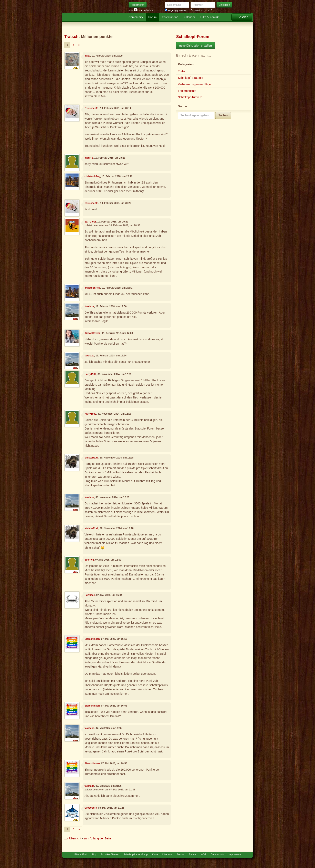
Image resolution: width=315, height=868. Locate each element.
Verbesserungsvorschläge (194, 84)
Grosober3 (91, 808)
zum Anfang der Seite (97, 838)
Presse (180, 855)
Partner (193, 855)
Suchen (223, 115)
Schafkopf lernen (110, 855)
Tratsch (71, 37)
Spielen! (243, 17)
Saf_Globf (90, 222)
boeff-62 (89, 560)
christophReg (92, 176)
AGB (204, 855)
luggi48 (89, 158)
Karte (155, 855)
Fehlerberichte (187, 91)
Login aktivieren (144, 10)
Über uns (167, 855)
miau (87, 56)
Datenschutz (217, 855)
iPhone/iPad (80, 855)
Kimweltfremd (93, 333)
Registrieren (138, 5)
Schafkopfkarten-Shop (136, 855)
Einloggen (225, 5)
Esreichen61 (92, 108)
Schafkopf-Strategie (190, 78)
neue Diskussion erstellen (195, 46)
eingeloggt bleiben (176, 10)
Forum (152, 17)
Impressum (235, 855)
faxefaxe (89, 306)
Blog (94, 855)
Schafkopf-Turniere (190, 97)
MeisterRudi (91, 458)
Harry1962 (90, 374)
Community (136, 17)
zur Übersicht (73, 838)
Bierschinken (92, 639)
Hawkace (90, 595)
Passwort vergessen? (201, 10)
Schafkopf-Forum (193, 37)
